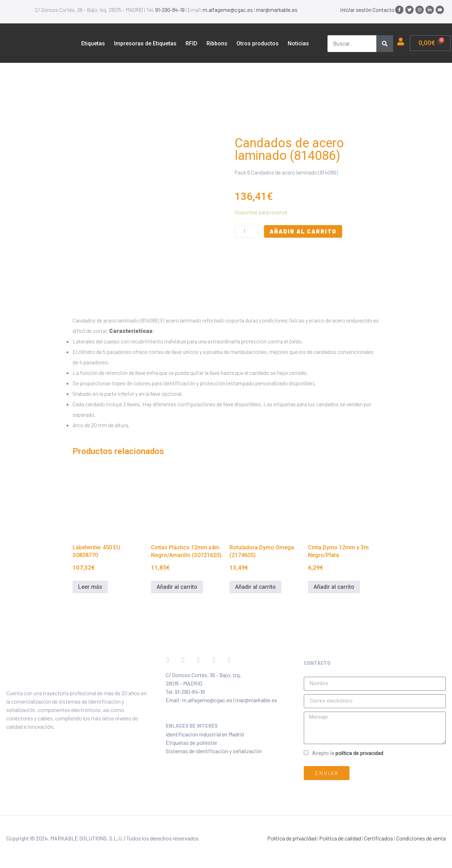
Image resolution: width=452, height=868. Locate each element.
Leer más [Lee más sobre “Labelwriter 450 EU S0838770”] (90, 587)
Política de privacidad (292, 838)
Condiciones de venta (421, 838)
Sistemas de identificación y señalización (214, 751)
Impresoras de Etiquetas (145, 43)
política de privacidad (359, 753)
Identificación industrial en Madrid (205, 734)
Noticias (298, 43)
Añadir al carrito (303, 231)
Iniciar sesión (356, 10)
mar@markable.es (277, 10)
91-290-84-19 (170, 10)
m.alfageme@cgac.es (228, 10)
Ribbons (217, 43)
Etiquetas (93, 43)
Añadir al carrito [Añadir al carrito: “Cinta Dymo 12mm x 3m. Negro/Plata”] (334, 587)
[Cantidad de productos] (247, 231)
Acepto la (348, 753)
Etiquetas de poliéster (191, 743)
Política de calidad (340, 838)
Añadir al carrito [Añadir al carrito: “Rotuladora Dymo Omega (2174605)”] (255, 587)
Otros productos (258, 43)
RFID (191, 43)
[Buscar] (385, 44)
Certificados (379, 838)
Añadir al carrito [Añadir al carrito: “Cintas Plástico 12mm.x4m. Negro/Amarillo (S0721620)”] (177, 587)
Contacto (383, 10)
